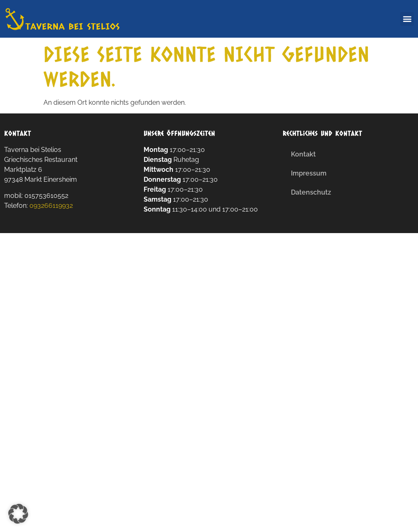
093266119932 (51, 206)
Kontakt (303, 154)
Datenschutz (311, 192)
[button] (407, 19)
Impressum (309, 173)
